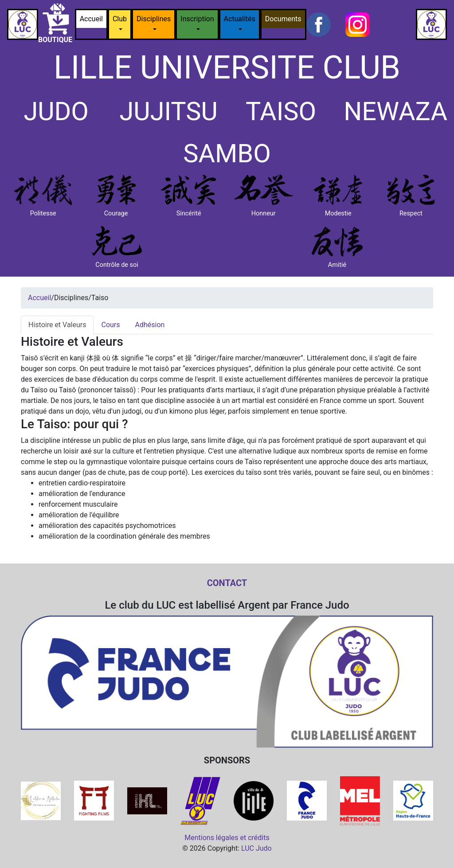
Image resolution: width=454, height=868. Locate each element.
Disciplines (154, 19)
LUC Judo (256, 848)
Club (120, 19)
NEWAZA (395, 111)
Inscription (197, 19)
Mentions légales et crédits (227, 838)
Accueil (91, 19)
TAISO (281, 111)
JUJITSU (169, 111)
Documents (283, 19)
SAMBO (227, 154)
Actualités (240, 19)
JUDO (56, 111)
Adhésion (150, 325)
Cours (110, 325)
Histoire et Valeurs (57, 325)
